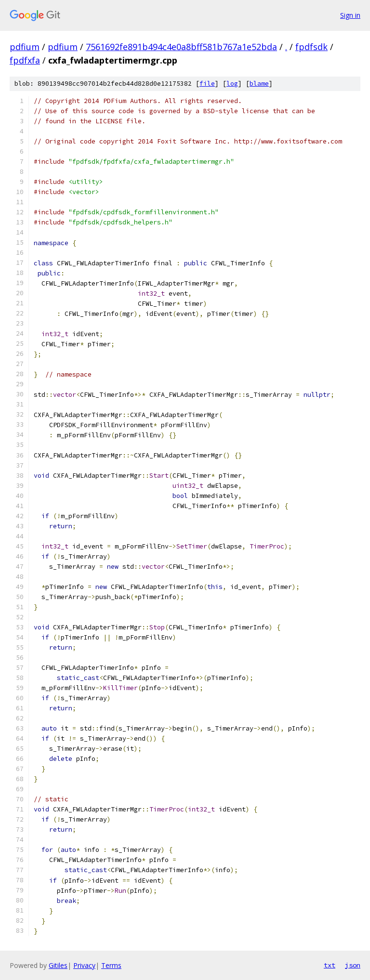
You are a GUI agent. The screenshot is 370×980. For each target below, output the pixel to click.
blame (259, 84)
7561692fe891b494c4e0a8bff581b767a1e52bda (181, 47)
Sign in (350, 15)
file (207, 84)
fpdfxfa (25, 60)
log (232, 84)
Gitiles (58, 965)
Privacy (84, 965)
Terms (111, 965)
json (353, 965)
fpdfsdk (311, 47)
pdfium (25, 47)
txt (330, 965)
